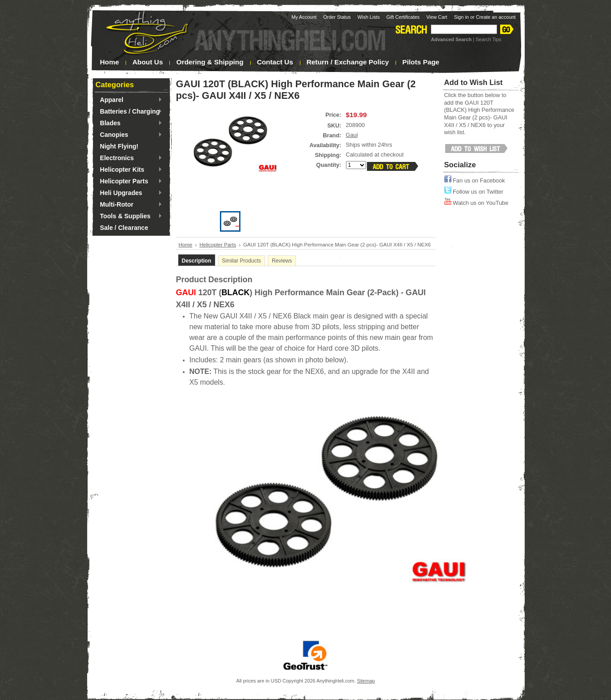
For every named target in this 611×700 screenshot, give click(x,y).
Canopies (129, 135)
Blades (129, 123)
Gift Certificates (403, 17)
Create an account (496, 17)
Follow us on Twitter (474, 192)
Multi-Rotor (129, 205)
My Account (304, 17)
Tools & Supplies (129, 216)
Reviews (282, 261)
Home (186, 245)
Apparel (129, 100)
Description (197, 261)
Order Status (337, 17)
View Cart (437, 17)
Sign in (461, 17)
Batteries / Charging (129, 112)
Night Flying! (119, 146)
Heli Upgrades (129, 193)
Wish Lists (369, 17)
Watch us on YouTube (476, 203)
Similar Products (242, 261)
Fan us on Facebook (475, 180)
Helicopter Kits (129, 170)
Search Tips (488, 39)
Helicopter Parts (129, 182)
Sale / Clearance (124, 228)
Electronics (129, 158)
